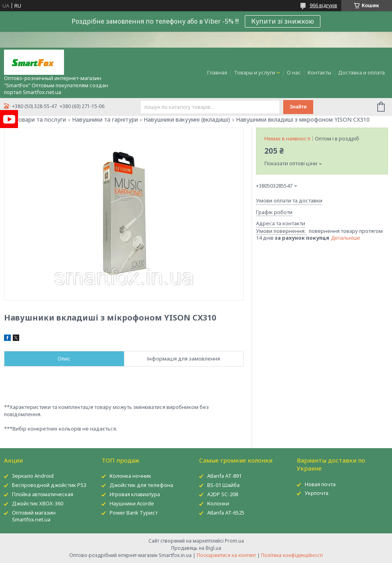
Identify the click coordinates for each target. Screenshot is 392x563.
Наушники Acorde (132, 503)
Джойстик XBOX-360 (38, 503)
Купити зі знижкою (283, 21)
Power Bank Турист (134, 513)
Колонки (218, 503)
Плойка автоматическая (43, 494)
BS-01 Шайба (223, 485)
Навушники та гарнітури (105, 120)
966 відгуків (323, 5)
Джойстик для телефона (141, 485)
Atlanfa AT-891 (224, 476)
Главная (217, 72)
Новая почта (320, 484)
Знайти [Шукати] (298, 107)
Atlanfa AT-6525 (226, 513)
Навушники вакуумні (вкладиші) (187, 120)
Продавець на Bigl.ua (196, 548)
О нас (294, 72)
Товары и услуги (255, 72)
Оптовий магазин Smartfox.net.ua (34, 516)
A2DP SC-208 (223, 494)
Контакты (319, 72)
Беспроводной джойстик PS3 (49, 485)
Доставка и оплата (361, 72)
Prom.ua (234, 541)
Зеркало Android (33, 476)
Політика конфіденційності (292, 555)
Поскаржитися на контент (226, 555)
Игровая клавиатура (135, 494)
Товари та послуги (41, 120)
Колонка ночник (130, 476)
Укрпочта (317, 493)
